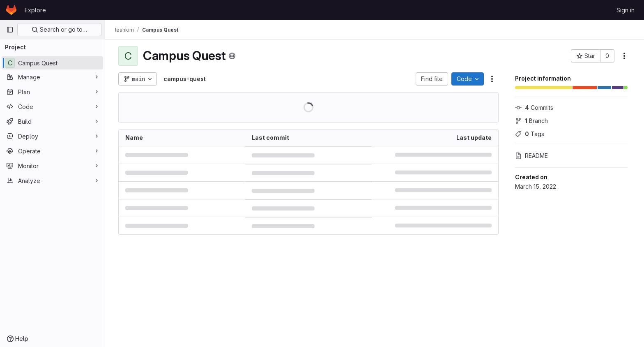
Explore (35, 10)
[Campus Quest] (52, 63)
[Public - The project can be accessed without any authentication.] (232, 56)
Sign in (626, 10)
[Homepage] (11, 10)
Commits (534, 108)
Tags (530, 134)
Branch (531, 121)
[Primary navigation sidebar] (10, 30)
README (531, 156)
